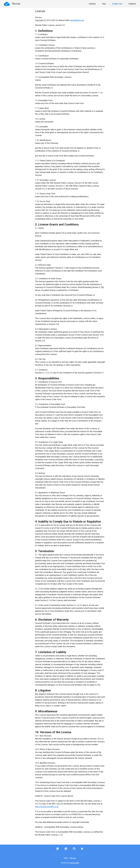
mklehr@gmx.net (77, 20)
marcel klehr (74, 863)
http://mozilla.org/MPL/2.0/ (47, 807)
